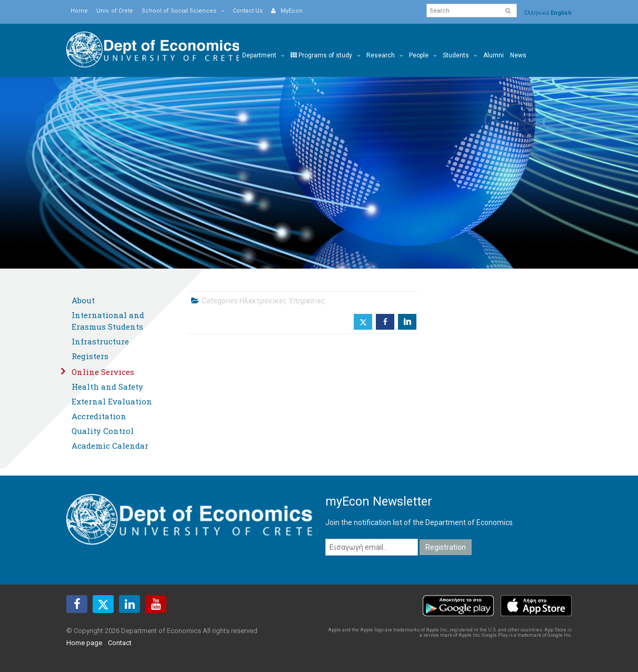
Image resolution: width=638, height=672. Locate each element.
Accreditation (99, 416)
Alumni (494, 55)
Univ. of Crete (115, 11)
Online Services (103, 372)
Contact (120, 643)
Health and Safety (107, 387)
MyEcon (287, 11)
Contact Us (248, 11)
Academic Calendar (110, 446)
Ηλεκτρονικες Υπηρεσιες (282, 301)
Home (79, 11)
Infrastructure (100, 341)
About (83, 300)
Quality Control (103, 431)
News (518, 55)
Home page (84, 643)
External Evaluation (112, 401)
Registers (90, 356)
